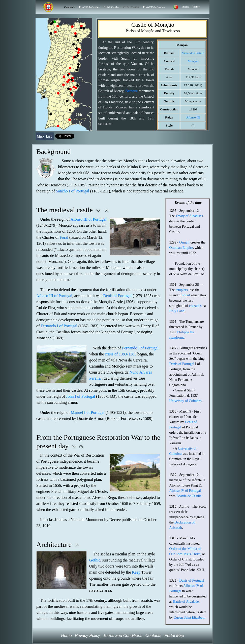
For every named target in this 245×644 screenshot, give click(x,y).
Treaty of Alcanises (189, 216)
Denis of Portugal (117, 296)
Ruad (186, 295)
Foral (64, 237)
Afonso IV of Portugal (185, 491)
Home (196, 7)
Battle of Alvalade (186, 602)
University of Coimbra (185, 401)
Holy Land (177, 311)
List (49, 136)
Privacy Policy (87, 636)
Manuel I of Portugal (88, 412)
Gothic (95, 560)
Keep (136, 572)
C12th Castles (111, 7)
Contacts (153, 636)
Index (185, 7)
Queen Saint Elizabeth (189, 617)
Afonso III (193, 117)
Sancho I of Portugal (73, 191)
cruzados (195, 306)
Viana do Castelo (193, 53)
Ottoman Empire (181, 248)
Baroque (131, 91)
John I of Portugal (81, 396)
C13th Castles (131, 7)
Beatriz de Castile (189, 496)
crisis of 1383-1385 (120, 354)
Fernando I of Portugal (59, 326)
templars (182, 290)
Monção (193, 61)
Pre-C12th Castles (89, 7)
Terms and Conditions (123, 636)
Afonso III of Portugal (89, 219)
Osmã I (184, 242)
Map (40, 136)
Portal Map (174, 636)
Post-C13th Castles (154, 7)
